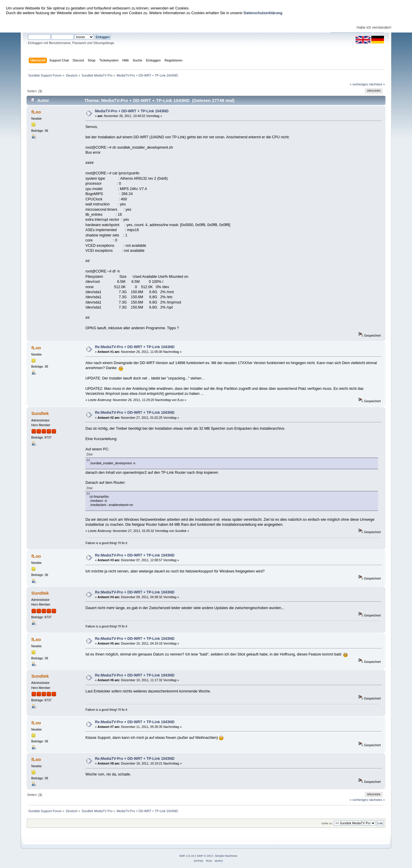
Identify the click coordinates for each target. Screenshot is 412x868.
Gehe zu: (327, 823)
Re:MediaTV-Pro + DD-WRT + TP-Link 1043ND (135, 347)
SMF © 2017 (205, 856)
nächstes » (377, 84)
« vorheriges (359, 84)
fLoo (36, 112)
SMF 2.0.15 (187, 856)
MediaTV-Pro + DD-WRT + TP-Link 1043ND (132, 111)
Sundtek (40, 413)
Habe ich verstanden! (374, 27)
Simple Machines (226, 856)
